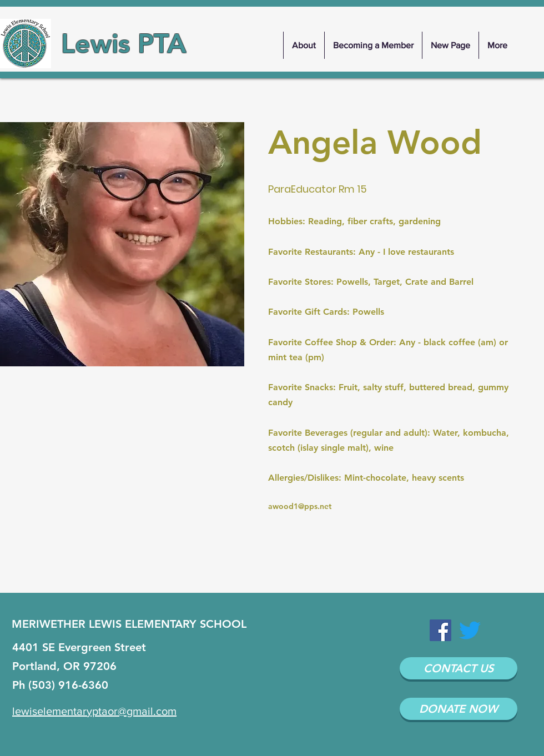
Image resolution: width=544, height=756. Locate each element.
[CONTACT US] (459, 668)
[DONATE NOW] (459, 709)
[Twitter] (470, 630)
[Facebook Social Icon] (440, 630)
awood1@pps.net (300, 506)
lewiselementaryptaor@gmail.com (94, 711)
